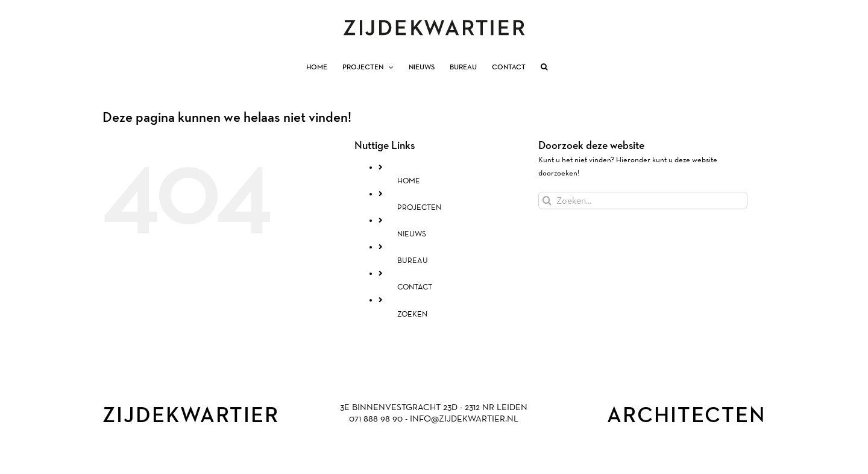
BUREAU (413, 260)
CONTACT (415, 287)
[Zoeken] (547, 201)
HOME (409, 181)
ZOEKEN (412, 314)
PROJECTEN (419, 207)
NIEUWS (412, 234)
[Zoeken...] (643, 201)
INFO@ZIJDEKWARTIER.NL (464, 418)
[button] (544, 67)
